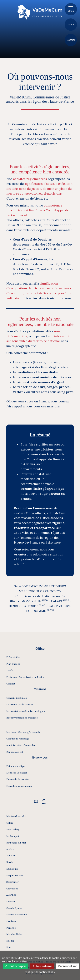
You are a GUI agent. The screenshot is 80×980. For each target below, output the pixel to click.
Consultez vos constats (19, 786)
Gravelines (12, 889)
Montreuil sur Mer (16, 816)
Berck (10, 862)
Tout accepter (15, 966)
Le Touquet (13, 836)
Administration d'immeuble (21, 745)
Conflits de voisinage (18, 739)
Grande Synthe (14, 908)
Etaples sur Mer (15, 875)
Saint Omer (12, 882)
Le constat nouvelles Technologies (26, 711)
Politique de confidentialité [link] (40, 972)
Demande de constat (18, 779)
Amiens (10, 849)
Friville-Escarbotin (17, 915)
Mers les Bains (14, 934)
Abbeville (11, 856)
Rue (8, 947)
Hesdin (10, 941)
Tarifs (10, 670)
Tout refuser (42, 966)
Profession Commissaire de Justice (25, 677)
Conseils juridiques (17, 698)
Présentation (13, 657)
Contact (11, 684)
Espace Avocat (15, 752)
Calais (10, 823)
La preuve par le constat (20, 704)
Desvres (11, 901)
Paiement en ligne (16, 766)
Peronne (11, 928)
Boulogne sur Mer (16, 843)
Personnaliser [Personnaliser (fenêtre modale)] (67, 966)
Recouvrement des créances (22, 718)
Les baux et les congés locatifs (23, 732)
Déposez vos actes (17, 773)
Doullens (11, 921)
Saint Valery (13, 829)
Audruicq (11, 895)
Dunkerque (12, 869)
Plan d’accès (13, 664)
